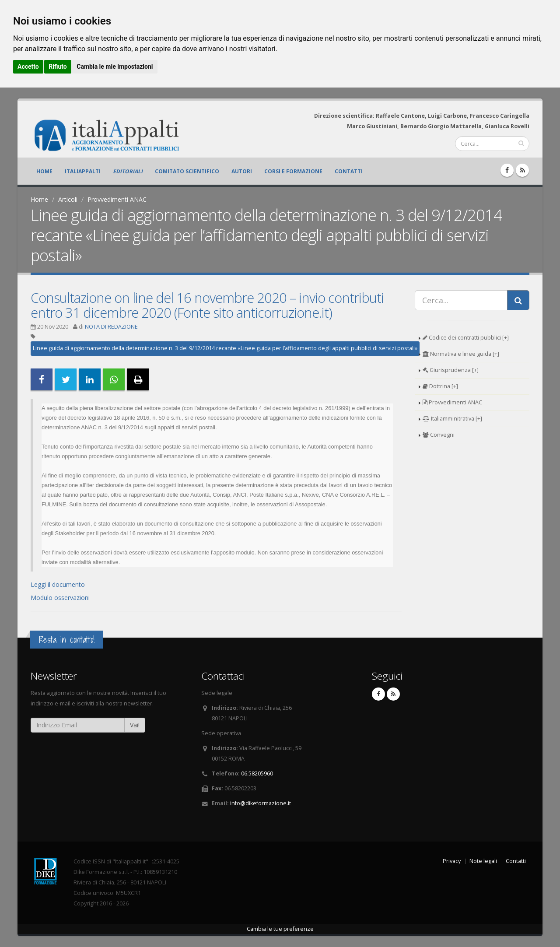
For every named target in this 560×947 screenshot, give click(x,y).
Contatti (349, 171)
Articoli (68, 199)
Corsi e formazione (293, 171)
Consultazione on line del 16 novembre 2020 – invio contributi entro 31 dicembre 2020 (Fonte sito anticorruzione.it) (207, 305)
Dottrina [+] (440, 386)
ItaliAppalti (83, 171)
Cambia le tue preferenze (280, 929)
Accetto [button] (28, 67)
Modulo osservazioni (60, 598)
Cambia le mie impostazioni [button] (115, 67)
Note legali (483, 861)
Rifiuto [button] (58, 67)
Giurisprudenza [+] (451, 370)
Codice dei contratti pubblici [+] (466, 338)
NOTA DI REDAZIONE (111, 327)
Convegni (439, 435)
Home (44, 171)
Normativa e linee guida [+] (461, 354)
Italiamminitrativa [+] (452, 419)
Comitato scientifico (187, 171)
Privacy (452, 861)
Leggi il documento (58, 584)
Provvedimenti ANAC (117, 199)
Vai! (135, 725)
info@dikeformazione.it (261, 803)
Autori (242, 171)
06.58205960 (257, 773)
